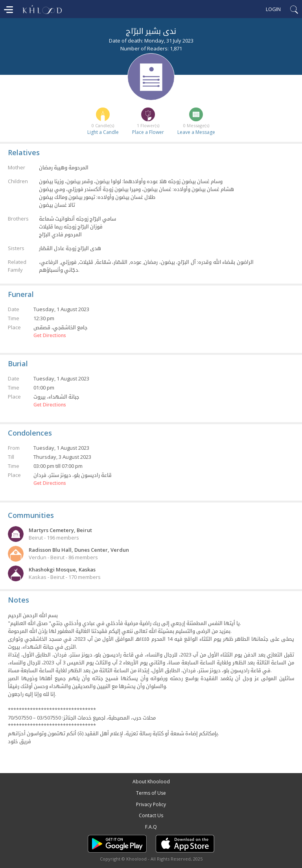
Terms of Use (151, 793)
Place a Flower (148, 132)
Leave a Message (196, 132)
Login (273, 9)
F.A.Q (151, 827)
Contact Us (151, 815)
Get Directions (50, 336)
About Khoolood (151, 782)
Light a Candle (103, 132)
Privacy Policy (151, 804)
